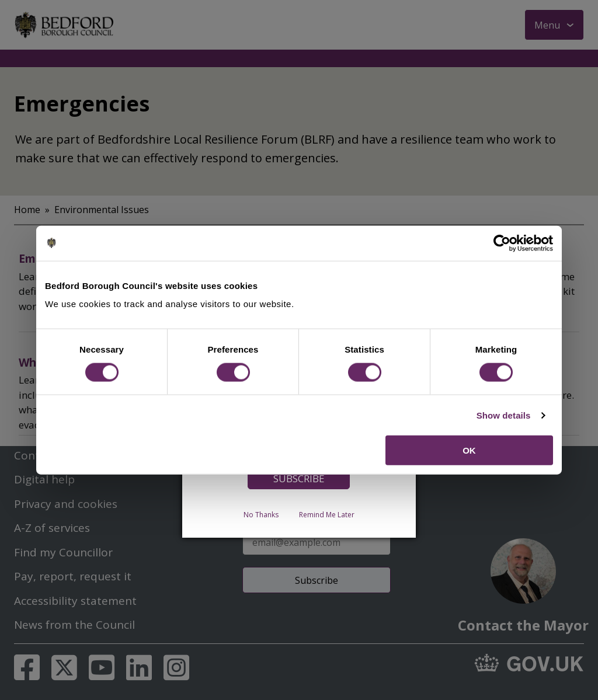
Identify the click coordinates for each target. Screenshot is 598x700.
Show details (504, 415)
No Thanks (261, 515)
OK (469, 450)
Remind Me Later (327, 515)
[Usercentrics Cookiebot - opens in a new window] (502, 243)
